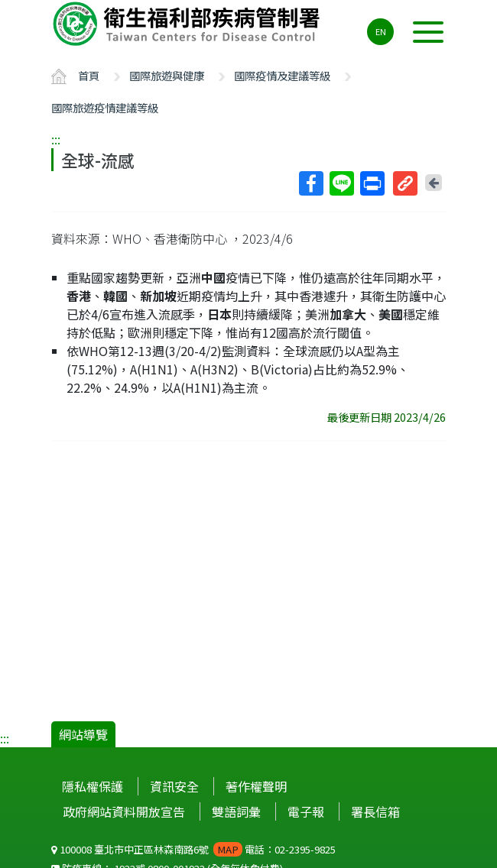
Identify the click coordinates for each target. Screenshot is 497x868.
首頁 (89, 75)
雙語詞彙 (236, 811)
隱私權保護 (93, 786)
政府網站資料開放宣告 (124, 811)
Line (341, 183)
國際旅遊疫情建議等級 (105, 107)
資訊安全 (174, 786)
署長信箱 (375, 811)
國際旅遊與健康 (167, 75)
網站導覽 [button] (83, 734)
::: (56, 139)
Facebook (310, 183)
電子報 (306, 811)
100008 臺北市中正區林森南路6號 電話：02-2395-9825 (193, 849)
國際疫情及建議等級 (282, 75)
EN (381, 31)
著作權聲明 (256, 786)
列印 (372, 183)
